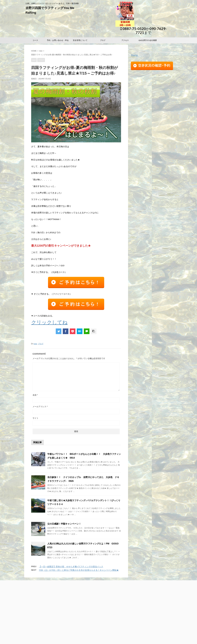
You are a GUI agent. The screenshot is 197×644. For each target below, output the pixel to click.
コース (35, 40)
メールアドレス (40, 407)
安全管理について (80, 40)
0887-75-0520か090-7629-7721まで (143, 31)
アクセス (125, 40)
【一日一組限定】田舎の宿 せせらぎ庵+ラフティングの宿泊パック (71, 567)
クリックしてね (49, 322)
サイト (36, 418)
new (41, 51)
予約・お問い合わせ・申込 (58, 40)
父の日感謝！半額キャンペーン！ (64, 524)
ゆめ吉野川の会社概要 (148, 40)
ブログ (103, 40)
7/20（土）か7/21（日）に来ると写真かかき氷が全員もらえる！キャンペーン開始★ (79, 570)
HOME (34, 51)
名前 (35, 395)
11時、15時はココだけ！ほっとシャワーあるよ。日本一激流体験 (98, 630)
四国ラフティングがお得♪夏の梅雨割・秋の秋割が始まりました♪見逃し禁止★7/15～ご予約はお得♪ (72, 55)
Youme (134, 55)
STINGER (134, 640)
